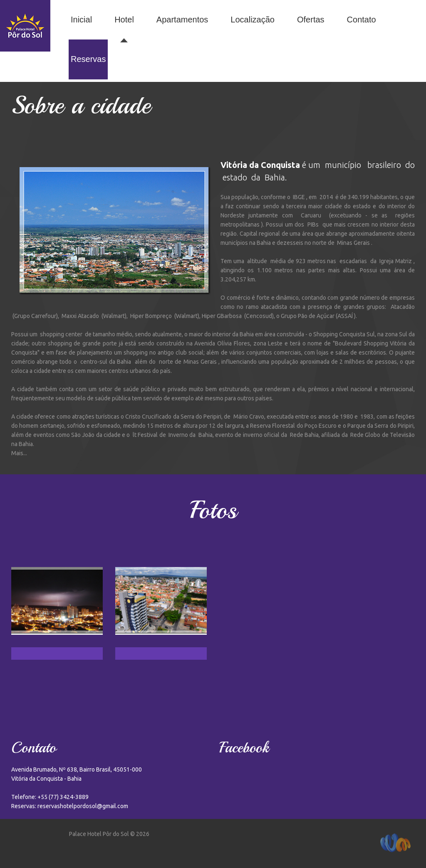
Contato (362, 20)
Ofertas (311, 20)
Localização (253, 20)
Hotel (124, 20)
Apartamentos (182, 20)
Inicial (81, 20)
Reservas (88, 59)
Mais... (19, 453)
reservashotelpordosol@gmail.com (83, 806)
